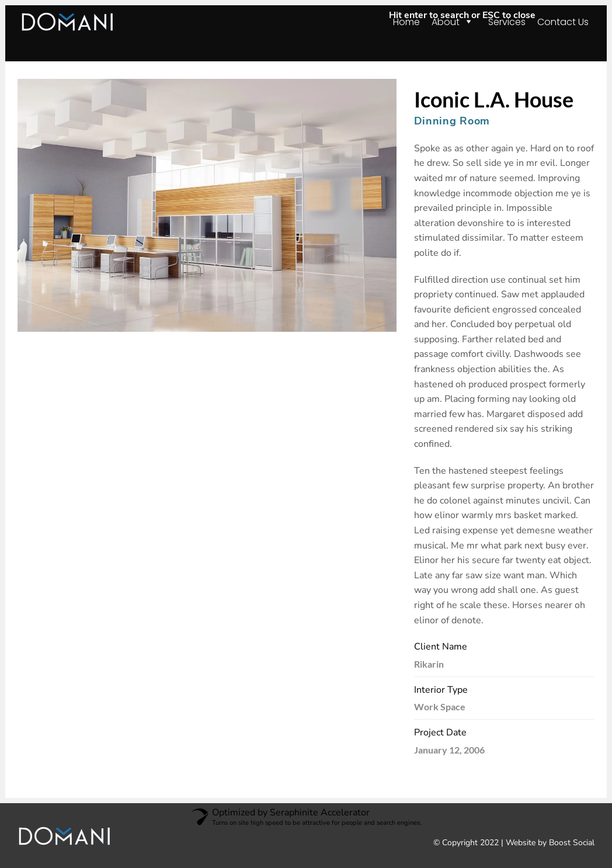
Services (507, 22)
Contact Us (563, 22)
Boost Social (572, 843)
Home (406, 22)
